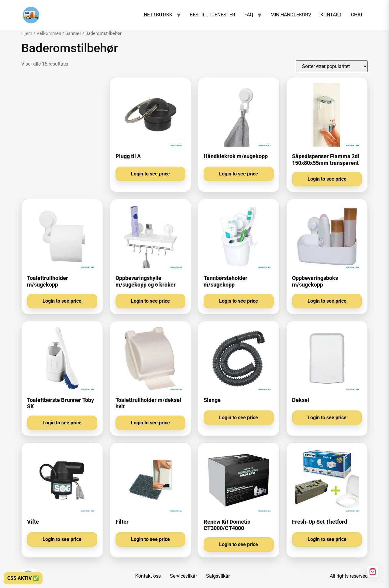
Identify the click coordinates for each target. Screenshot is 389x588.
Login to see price (150, 174)
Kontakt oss (148, 576)
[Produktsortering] (332, 66)
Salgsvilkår (218, 576)
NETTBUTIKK (158, 15)
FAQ (249, 15)
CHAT (357, 15)
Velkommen (49, 33)
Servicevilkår (183, 576)
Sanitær (73, 33)
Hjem (27, 33)
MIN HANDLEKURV (291, 15)
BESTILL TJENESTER (212, 15)
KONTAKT (331, 15)
